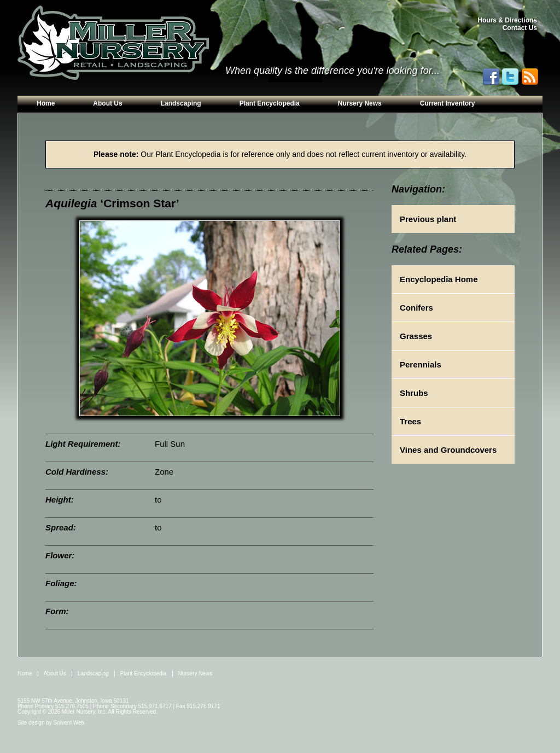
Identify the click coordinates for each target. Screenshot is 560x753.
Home (46, 103)
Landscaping (181, 103)
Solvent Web (69, 723)
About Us (107, 103)
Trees (410, 421)
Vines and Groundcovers (448, 450)
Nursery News (360, 103)
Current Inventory (448, 103)
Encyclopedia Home (439, 279)
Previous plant (428, 219)
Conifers (416, 308)
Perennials (421, 364)
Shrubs (414, 393)
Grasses (416, 336)
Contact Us (520, 28)
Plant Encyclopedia (270, 103)
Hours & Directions (507, 20)
